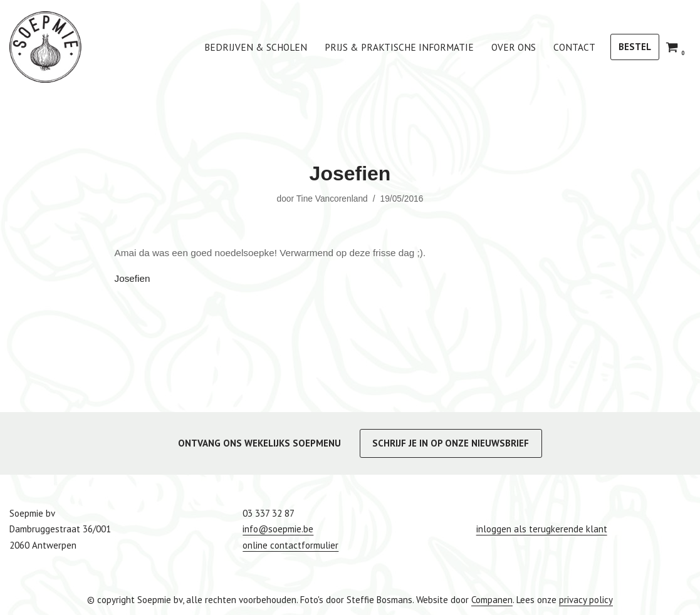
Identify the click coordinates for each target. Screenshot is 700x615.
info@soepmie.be (278, 529)
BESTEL (635, 47)
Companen (492, 599)
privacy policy (586, 599)
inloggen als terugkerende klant (542, 529)
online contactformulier (290, 545)
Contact (576, 47)
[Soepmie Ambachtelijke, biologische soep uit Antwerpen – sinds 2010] (45, 47)
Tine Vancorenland (332, 199)
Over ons (517, 47)
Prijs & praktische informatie (409, 47)
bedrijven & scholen (275, 47)
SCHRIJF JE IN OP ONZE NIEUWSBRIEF (451, 442)
